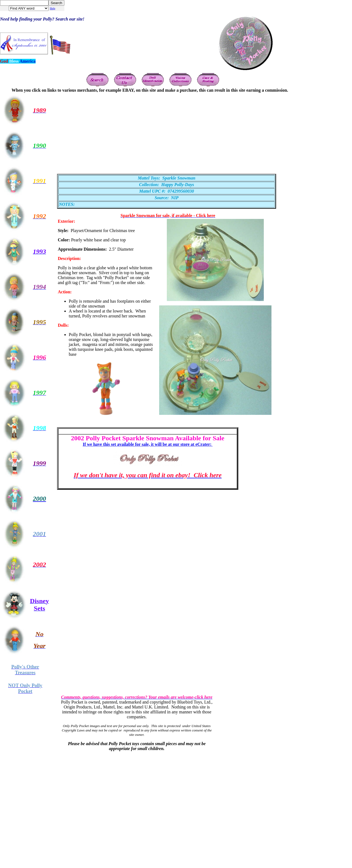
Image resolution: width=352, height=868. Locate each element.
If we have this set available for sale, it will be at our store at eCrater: (148, 444)
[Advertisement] (144, 131)
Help (52, 8)
